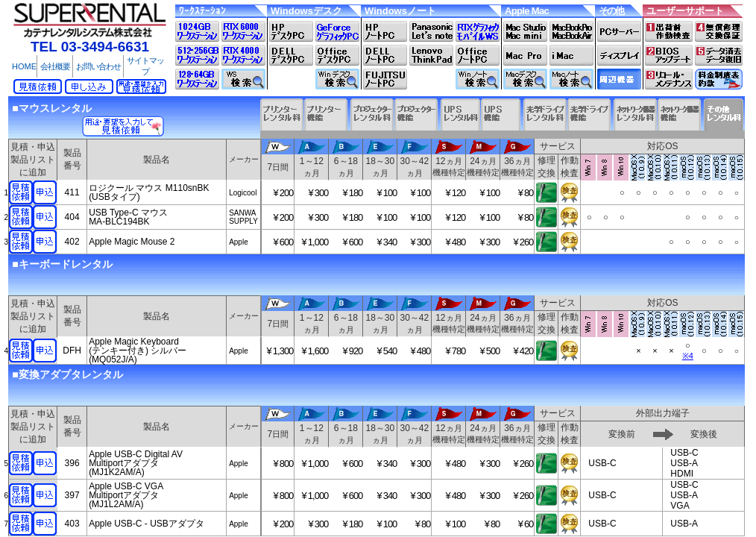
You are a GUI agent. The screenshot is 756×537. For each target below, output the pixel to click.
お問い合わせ (98, 66)
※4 (688, 356)
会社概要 (55, 66)
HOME (24, 66)
